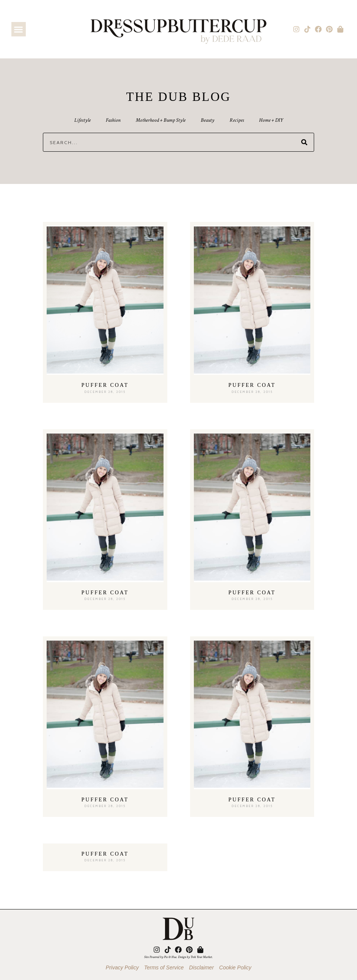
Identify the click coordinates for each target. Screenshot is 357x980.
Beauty (208, 120)
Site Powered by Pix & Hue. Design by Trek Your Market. (178, 957)
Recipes (237, 120)
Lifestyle (83, 120)
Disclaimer (201, 967)
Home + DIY (271, 120)
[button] (19, 29)
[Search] (304, 142)
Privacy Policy (122, 967)
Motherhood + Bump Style (161, 120)
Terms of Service (164, 967)
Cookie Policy (235, 967)
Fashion (113, 120)
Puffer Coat (105, 385)
